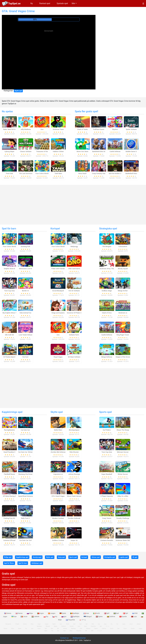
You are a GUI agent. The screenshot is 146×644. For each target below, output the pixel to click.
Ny (32, 3)
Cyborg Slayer (9, 151)
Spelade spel (62, 3)
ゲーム (83, 620)
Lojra (134, 617)
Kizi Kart (25, 357)
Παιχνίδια (71, 620)
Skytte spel (18, 91)
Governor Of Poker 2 (74, 313)
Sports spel (106, 412)
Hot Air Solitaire (74, 291)
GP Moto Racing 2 (9, 496)
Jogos (41, 613)
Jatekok (36, 617)
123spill (17, 624)
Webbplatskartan (79, 638)
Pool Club (9, 173)
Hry (55, 617)
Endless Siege (107, 291)
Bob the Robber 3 (115, 173)
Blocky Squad (123, 269)
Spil (126, 613)
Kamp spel (61, 557)
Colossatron (123, 246)
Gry (46, 617)
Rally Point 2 (25, 518)
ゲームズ (100, 631)
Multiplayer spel (37, 563)
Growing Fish (25, 246)
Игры (30, 613)
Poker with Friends (58, 269)
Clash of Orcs (107, 313)
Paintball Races (9, 474)
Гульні (125, 628)
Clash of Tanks (82, 129)
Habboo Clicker (58, 151)
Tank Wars (58, 173)
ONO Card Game (74, 269)
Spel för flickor (9, 563)
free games (8, 624)
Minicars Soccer (123, 452)
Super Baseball (107, 474)
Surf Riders (107, 430)
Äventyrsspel (37, 557)
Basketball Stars (131, 173)
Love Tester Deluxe (25, 335)
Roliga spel (8, 557)
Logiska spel (124, 557)
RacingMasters (9, 430)
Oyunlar (123, 617)
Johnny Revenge (74, 474)
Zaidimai (111, 617)
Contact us (64, 638)
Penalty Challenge (123, 518)
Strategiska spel (108, 229)
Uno (42, 129)
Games (8, 613)
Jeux (86, 613)
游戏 (92, 631)
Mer (73, 3)
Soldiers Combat (58, 540)
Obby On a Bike (123, 496)
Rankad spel (45, 3)
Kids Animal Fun (26, 313)
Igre (64, 617)
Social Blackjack (58, 291)
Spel (116, 613)
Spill (107, 613)
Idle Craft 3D (9, 335)
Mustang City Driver (25, 474)
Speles (99, 617)
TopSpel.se (14, 3)
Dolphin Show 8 (9, 269)
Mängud (88, 617)
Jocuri (24, 617)
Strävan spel (96, 557)
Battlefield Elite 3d (99, 151)
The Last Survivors (26, 173)
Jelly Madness (26, 129)
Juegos (52, 613)
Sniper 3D (74, 540)
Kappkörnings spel (12, 412)
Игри (71, 631)
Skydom (115, 129)
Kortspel (55, 229)
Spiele (63, 613)
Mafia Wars (58, 430)
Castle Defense (115, 151)
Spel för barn (9, 229)
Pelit (135, 613)
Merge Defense (107, 357)
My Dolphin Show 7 (9, 313)
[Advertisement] (49, 51)
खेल (86, 631)
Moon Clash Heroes (74, 496)
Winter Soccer (123, 474)
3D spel (135, 557)
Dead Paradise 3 (9, 452)
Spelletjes (75, 613)
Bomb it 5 (25, 291)
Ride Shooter (74, 452)
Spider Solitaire (131, 129)
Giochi (97, 613)
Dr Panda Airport (9, 357)
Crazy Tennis (107, 518)
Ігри (14, 617)
